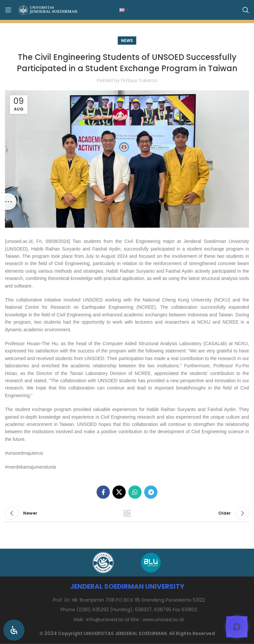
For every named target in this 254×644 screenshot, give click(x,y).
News (127, 41)
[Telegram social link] (151, 492)
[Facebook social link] (103, 492)
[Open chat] (237, 627)
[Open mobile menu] (8, 10)
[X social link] (119, 492)
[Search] (246, 10)
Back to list (127, 513)
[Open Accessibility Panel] (14, 630)
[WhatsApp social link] (135, 492)
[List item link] (127, 620)
